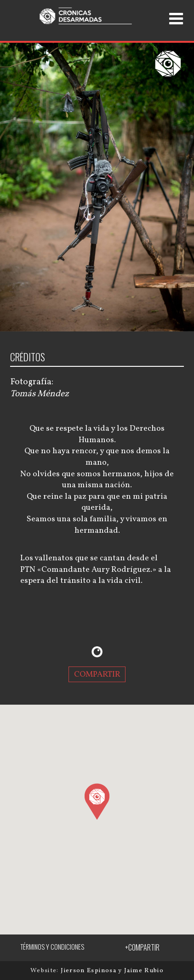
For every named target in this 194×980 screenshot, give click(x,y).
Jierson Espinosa (89, 971)
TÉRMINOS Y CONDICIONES (52, 947)
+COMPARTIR (142, 947)
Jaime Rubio (144, 971)
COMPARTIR (97, 675)
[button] (97, 801)
